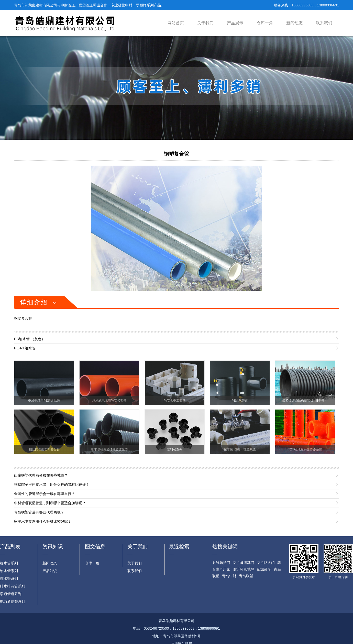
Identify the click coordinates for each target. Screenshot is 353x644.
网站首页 (176, 23)
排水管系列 (9, 578)
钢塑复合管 (176, 154)
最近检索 (179, 546)
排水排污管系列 (13, 586)
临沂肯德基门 (244, 563)
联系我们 (324, 23)
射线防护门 (221, 563)
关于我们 (205, 23)
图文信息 (95, 546)
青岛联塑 (246, 576)
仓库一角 (265, 23)
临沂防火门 (266, 563)
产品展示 (235, 23)
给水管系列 (9, 563)
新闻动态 (294, 23)
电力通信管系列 (13, 602)
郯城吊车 (264, 569)
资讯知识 (53, 546)
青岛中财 (229, 576)
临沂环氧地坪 (244, 569)
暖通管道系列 (11, 594)
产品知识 (50, 571)
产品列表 (10, 546)
